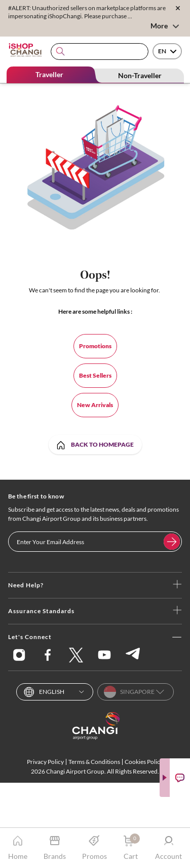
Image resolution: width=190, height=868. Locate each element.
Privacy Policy (45, 762)
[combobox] (100, 52)
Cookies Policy (144, 762)
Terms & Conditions (94, 762)
